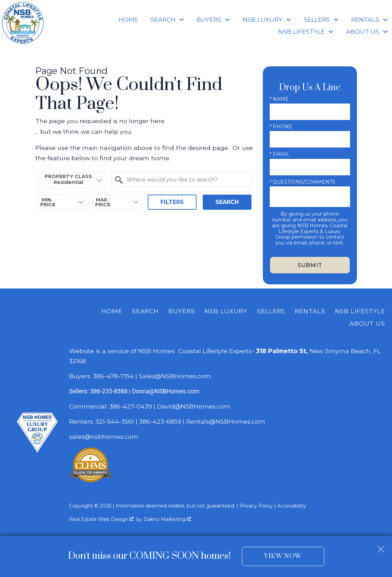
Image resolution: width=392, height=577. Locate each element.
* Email (279, 154)
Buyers (182, 311)
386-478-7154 (113, 376)
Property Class (68, 179)
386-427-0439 (131, 406)
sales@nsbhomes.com (104, 437)
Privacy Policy (256, 506)
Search (227, 202)
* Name (279, 99)
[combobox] (72, 180)
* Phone (281, 127)
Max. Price (103, 202)
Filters (172, 202)
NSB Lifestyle (360, 311)
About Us (367, 323)
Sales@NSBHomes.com (175, 376)
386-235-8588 (109, 391)
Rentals (310, 311)
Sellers (271, 311)
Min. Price (48, 202)
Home (128, 20)
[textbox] (186, 180)
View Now (283, 556)
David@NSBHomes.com (194, 406)
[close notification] (381, 546)
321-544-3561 (115, 421)
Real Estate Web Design (101, 519)
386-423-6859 (160, 421)
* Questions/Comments (303, 182)
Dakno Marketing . (168, 519)
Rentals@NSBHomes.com (226, 421)
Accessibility (292, 506)
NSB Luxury (226, 311)
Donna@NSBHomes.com (166, 391)
